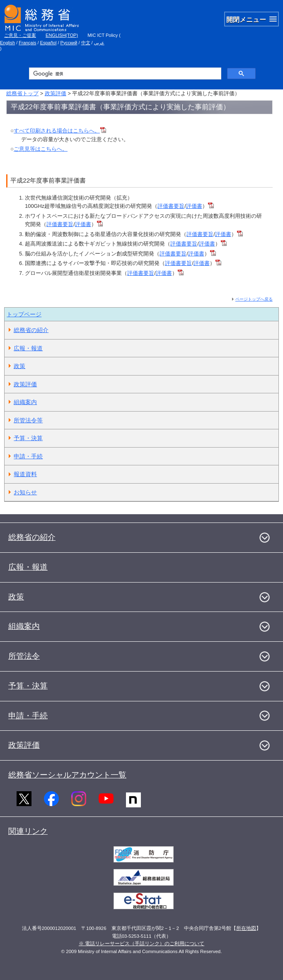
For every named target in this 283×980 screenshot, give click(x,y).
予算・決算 (28, 438)
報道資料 (25, 474)
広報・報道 (28, 348)
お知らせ (25, 492)
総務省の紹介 (31, 330)
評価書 (194, 206)
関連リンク (28, 831)
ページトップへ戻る (254, 299)
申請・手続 (28, 456)
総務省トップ (22, 93)
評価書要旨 (171, 206)
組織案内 (25, 402)
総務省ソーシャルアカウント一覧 (67, 775)
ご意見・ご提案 (20, 35)
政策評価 (56, 93)
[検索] (124, 74)
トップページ (24, 314)
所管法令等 (28, 420)
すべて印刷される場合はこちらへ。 (60, 131)
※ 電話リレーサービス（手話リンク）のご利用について (141, 944)
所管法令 (24, 656)
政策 (19, 366)
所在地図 (246, 928)
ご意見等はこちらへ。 (41, 149)
